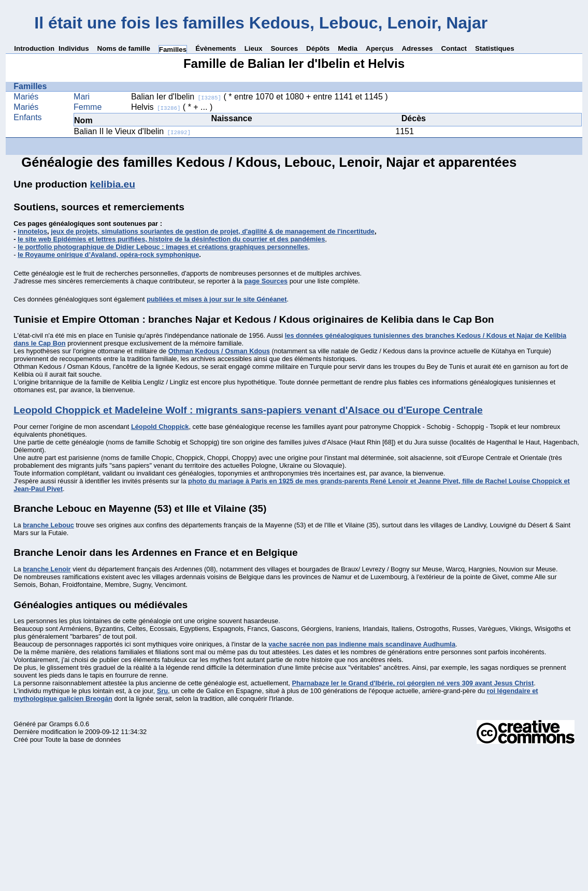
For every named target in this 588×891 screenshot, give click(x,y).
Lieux (254, 48)
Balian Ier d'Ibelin (176, 97)
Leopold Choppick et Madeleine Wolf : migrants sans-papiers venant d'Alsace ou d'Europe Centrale (248, 410)
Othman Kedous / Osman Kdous (219, 351)
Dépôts (318, 48)
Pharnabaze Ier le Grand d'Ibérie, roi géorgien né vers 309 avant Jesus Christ (413, 683)
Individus (74, 48)
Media (348, 48)
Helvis (156, 107)
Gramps (61, 724)
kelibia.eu (112, 184)
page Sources (266, 281)
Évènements (216, 48)
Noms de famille (124, 48)
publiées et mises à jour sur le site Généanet (217, 299)
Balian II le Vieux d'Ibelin (133, 131)
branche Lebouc (48, 525)
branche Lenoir (47, 569)
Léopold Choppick (160, 427)
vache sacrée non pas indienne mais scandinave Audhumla (362, 644)
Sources (284, 48)
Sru (162, 691)
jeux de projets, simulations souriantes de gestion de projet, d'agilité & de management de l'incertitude (213, 231)
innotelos (32, 231)
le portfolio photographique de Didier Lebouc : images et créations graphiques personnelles (163, 247)
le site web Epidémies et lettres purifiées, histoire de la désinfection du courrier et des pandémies (171, 239)
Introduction (34, 48)
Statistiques (495, 48)
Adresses (417, 48)
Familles (173, 49)
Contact (454, 48)
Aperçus (379, 48)
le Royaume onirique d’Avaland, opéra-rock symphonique (108, 255)
